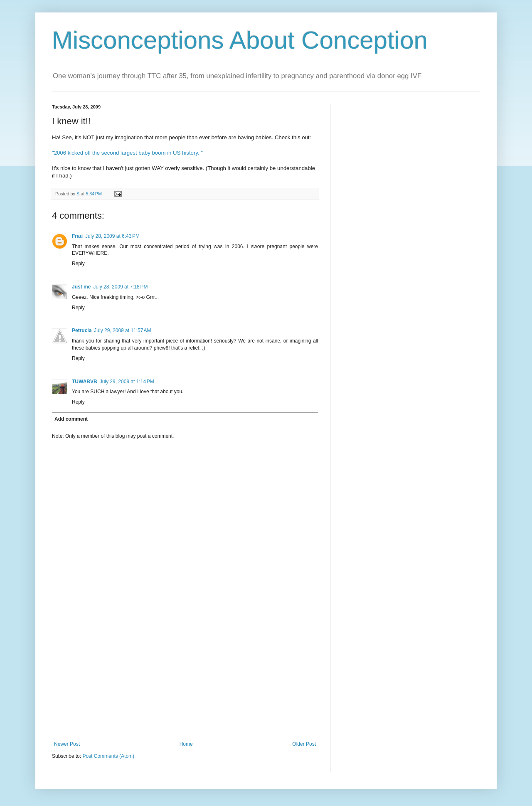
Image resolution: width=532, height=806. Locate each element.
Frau (77, 236)
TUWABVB (85, 382)
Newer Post (67, 744)
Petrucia (82, 330)
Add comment (71, 419)
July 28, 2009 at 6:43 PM (112, 236)
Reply (78, 264)
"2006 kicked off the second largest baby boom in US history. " (127, 153)
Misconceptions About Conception (240, 40)
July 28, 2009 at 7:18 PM (120, 287)
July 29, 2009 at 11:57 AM (122, 330)
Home (186, 744)
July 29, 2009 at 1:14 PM (127, 382)
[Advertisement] (185, 679)
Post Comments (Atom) (108, 756)
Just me (81, 287)
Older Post (304, 744)
